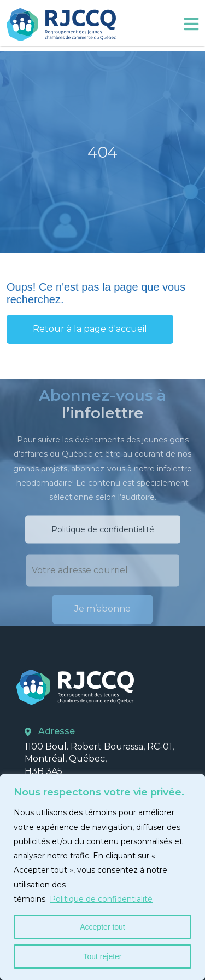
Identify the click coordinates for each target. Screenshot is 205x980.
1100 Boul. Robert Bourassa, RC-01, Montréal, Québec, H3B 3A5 (99, 759)
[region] (102, 877)
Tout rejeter (102, 956)
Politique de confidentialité (101, 899)
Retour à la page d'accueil (90, 329)
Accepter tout (102, 927)
